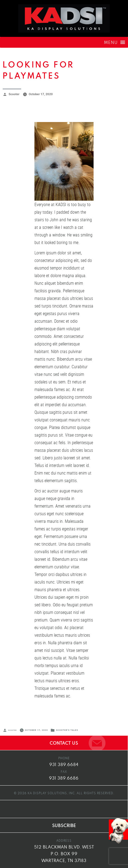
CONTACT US (64, 743)
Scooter (14, 94)
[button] (111, 42)
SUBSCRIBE (64, 825)
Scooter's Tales (67, 730)
